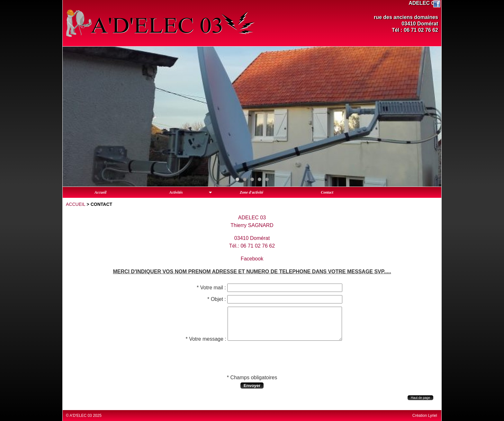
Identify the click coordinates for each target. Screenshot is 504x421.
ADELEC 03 (252, 218)
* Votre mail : (211, 288)
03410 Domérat (252, 238)
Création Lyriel (425, 416)
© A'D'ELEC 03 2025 (84, 416)
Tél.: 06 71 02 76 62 (252, 246)
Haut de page (420, 398)
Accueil (76, 204)
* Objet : (217, 299)
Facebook (252, 259)
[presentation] (252, 359)
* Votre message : (206, 339)
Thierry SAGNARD (252, 225)
